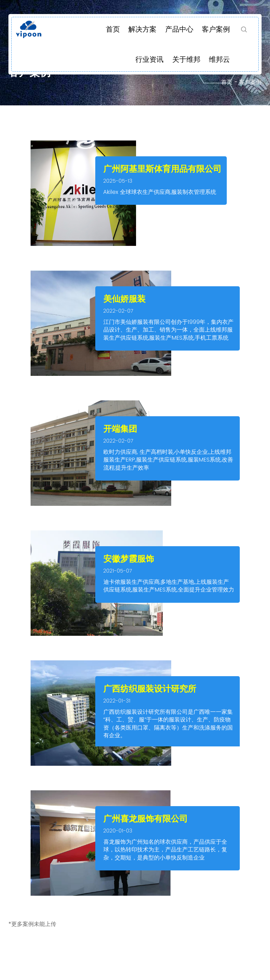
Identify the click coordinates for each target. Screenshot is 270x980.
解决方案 (142, 29)
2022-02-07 (118, 311)
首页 (113, 29)
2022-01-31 (117, 701)
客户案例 (216, 29)
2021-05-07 (118, 571)
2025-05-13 (118, 181)
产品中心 (179, 29)
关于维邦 (186, 59)
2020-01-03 (118, 831)
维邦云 (219, 59)
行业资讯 (149, 59)
